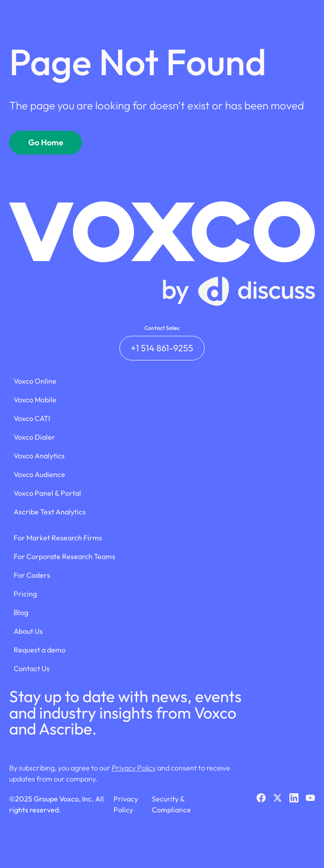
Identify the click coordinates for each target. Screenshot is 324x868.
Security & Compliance (171, 804)
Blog (21, 612)
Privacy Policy (134, 768)
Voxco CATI (32, 418)
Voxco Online (35, 381)
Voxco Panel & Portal (47, 493)
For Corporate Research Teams (64, 556)
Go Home (46, 142)
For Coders (32, 575)
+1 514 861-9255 (162, 348)
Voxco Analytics (39, 456)
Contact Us (32, 668)
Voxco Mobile (35, 400)
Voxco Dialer (34, 437)
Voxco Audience (39, 474)
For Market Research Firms (58, 538)
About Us (28, 631)
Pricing (25, 594)
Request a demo (40, 650)
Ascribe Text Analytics (50, 512)
